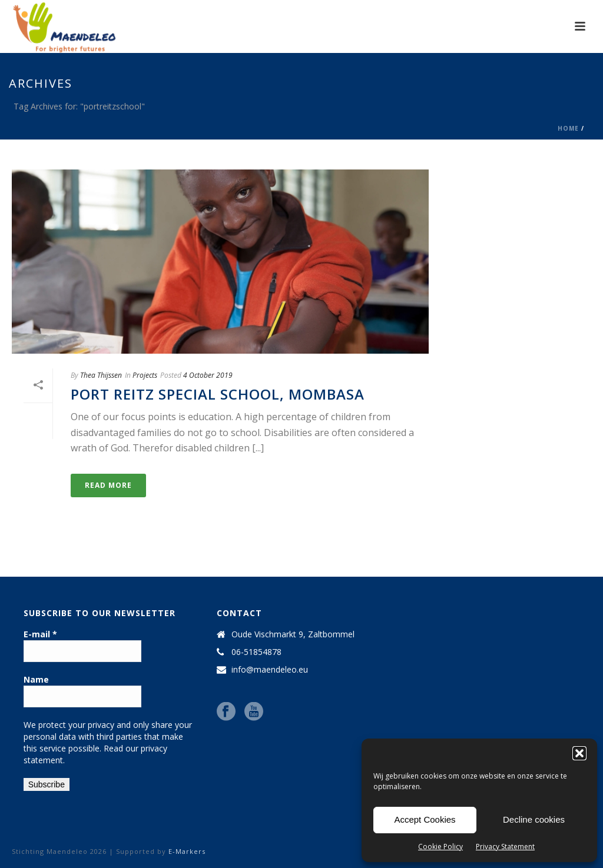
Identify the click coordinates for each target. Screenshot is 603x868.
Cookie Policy (440, 847)
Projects (145, 375)
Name (36, 679)
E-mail (40, 634)
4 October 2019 (208, 375)
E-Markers (187, 851)
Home (568, 128)
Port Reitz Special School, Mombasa (218, 394)
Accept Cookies (425, 819)
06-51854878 (256, 652)
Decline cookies (534, 819)
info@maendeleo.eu (270, 670)
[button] (579, 753)
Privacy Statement (505, 847)
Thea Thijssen (101, 375)
